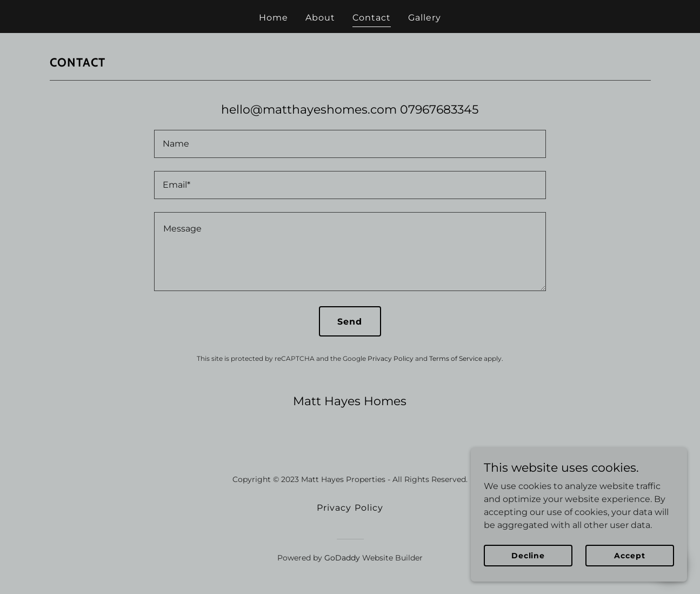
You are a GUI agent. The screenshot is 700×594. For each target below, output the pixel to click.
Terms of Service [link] (456, 358)
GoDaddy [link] (342, 558)
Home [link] (274, 18)
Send (350, 322)
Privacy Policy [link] (391, 358)
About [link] (320, 18)
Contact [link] (372, 18)
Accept (629, 555)
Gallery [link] (425, 18)
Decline (528, 555)
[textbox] (350, 144)
